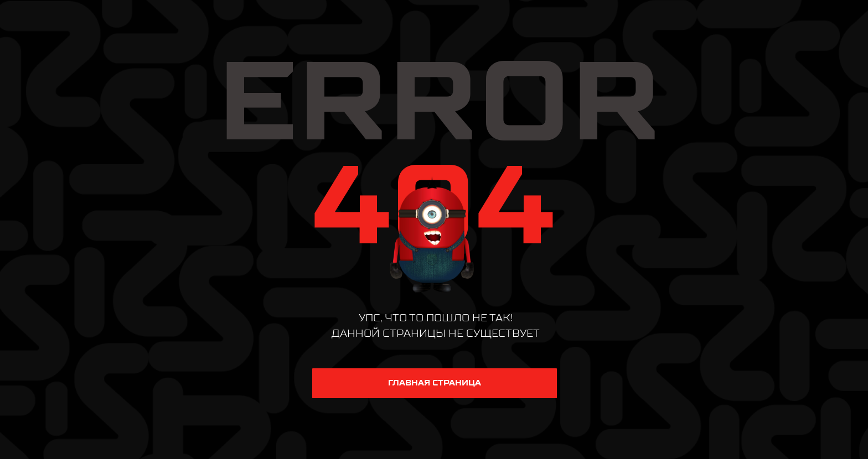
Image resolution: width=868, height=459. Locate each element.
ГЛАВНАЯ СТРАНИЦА (435, 383)
